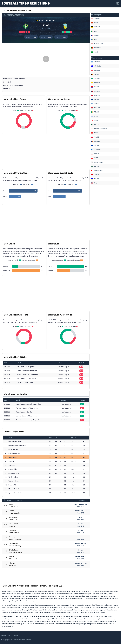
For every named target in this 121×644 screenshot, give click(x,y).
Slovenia (96, 158)
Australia (96, 66)
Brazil (95, 52)
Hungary (96, 108)
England (96, 19)
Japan (95, 120)
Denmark (96, 95)
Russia (95, 145)
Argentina (96, 62)
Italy (94, 31)
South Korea (97, 162)
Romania (96, 141)
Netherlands (97, 44)
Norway (95, 133)
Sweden (95, 166)
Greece (95, 104)
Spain (95, 23)
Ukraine (95, 179)
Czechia (95, 91)
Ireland (95, 112)
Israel (95, 116)
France (95, 35)
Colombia (96, 83)
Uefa (94, 40)
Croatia (95, 87)
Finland (95, 99)
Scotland (96, 150)
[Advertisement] (46, 59)
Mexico (95, 125)
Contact (16, 636)
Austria (95, 70)
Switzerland (97, 171)
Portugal (96, 48)
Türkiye (95, 175)
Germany (96, 27)
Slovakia (96, 154)
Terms (9, 636)
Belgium (95, 74)
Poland (95, 137)
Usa (94, 183)
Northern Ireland (99, 129)
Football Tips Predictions (26, 3)
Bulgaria (96, 79)
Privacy (3, 636)
